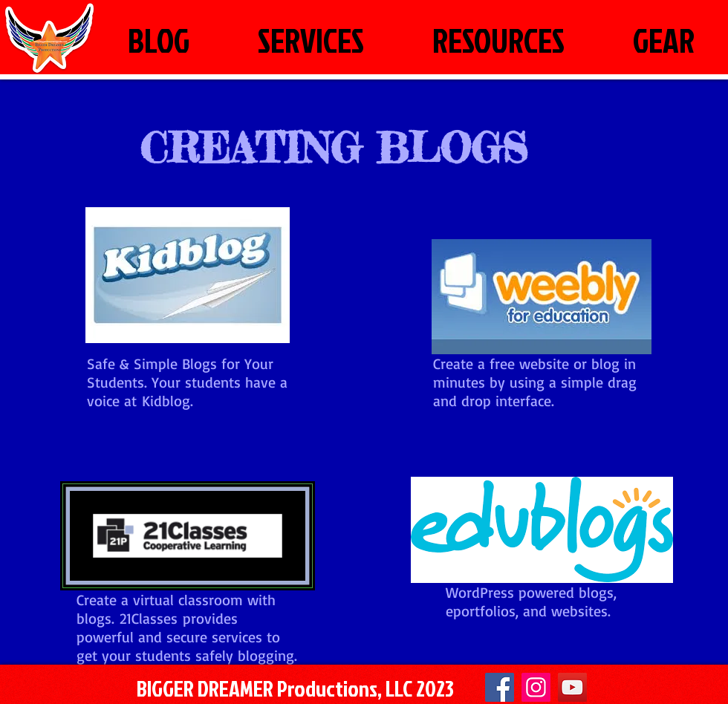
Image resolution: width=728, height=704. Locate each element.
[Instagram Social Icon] (536, 687)
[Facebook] (500, 687)
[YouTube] (572, 687)
